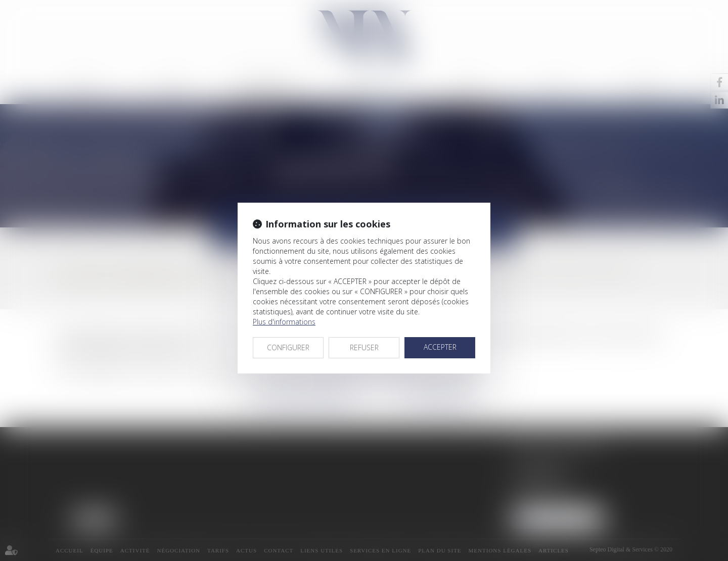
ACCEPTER (440, 347)
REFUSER (364, 347)
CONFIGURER (288, 347)
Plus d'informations (284, 322)
